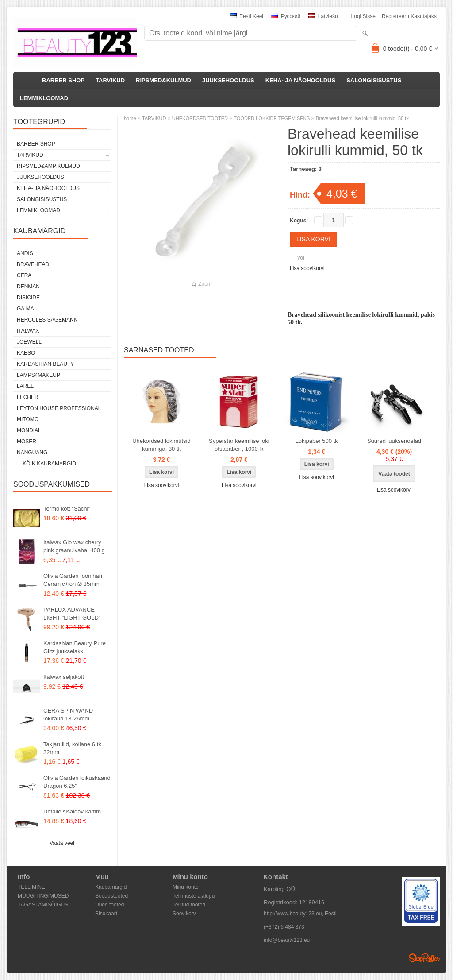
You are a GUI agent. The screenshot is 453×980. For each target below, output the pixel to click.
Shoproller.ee (424, 958)
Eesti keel (246, 16)
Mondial (29, 430)
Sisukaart (106, 914)
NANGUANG (32, 453)
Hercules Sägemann (47, 320)
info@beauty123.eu (287, 940)
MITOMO (28, 419)
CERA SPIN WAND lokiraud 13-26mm (68, 715)
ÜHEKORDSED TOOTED (200, 118)
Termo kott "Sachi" (67, 509)
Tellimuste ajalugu (194, 896)
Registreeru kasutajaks (409, 16)
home (130, 118)
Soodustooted (111, 896)
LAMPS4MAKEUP (38, 375)
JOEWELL (29, 342)
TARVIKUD (110, 80)
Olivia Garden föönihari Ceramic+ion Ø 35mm (73, 580)
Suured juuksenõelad (394, 441)
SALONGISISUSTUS (374, 80)
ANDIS (25, 253)
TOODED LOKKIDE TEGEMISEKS (272, 118)
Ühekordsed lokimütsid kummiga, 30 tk (161, 445)
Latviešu (323, 16)
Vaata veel (62, 843)
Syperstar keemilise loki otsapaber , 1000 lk (239, 445)
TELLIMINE (31, 887)
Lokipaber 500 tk (317, 441)
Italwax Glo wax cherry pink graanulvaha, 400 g (74, 546)
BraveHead (33, 264)
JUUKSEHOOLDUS (228, 80)
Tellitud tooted (189, 905)
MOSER (27, 442)
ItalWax (28, 331)
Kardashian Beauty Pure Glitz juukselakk (75, 647)
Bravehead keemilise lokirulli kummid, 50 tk (362, 118)
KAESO (26, 353)
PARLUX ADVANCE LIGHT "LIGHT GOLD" (72, 614)
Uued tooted (109, 905)
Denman (28, 287)
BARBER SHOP (63, 80)
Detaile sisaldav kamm (72, 812)
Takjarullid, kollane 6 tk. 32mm (73, 748)
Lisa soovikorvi (307, 268)
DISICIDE (28, 298)
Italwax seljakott (64, 677)
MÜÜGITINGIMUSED (43, 896)
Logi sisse (363, 16)
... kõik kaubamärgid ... (49, 464)
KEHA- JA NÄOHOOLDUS (300, 80)
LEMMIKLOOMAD (44, 98)
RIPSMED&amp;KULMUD (48, 166)
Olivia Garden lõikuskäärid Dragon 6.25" (77, 782)
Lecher (28, 397)
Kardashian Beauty (45, 364)
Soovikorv (184, 914)
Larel (25, 386)
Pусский (286, 16)
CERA (24, 275)
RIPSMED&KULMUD (163, 80)
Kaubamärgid (111, 887)
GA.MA (25, 309)
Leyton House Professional (59, 408)
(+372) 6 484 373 (284, 927)
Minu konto (186, 887)
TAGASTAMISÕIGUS (43, 905)
